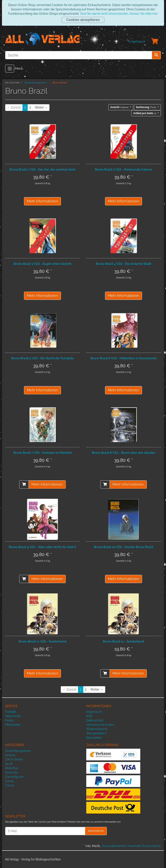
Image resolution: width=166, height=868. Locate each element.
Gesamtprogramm (18, 751)
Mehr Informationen (42, 201)
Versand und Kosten (100, 725)
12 (145, 113)
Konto (9, 720)
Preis (146, 107)
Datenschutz (95, 720)
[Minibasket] (155, 42)
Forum (10, 785)
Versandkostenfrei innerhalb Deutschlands (131, 846)
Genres (10, 755)
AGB (89, 716)
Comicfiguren (15, 777)
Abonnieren (96, 831)
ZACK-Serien (14, 759)
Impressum (94, 712)
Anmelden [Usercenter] (137, 42)
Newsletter (94, 738)
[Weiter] (41, 108)
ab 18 (9, 764)
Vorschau (12, 772)
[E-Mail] (45, 831)
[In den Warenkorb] (24, 484)
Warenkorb (13, 716)
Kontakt (10, 712)
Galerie (120, 107)
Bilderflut (12, 768)
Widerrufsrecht (97, 729)
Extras (10, 781)
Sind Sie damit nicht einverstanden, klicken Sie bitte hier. (119, 14)
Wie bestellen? (97, 733)
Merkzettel (13, 725)
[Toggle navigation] (10, 69)
